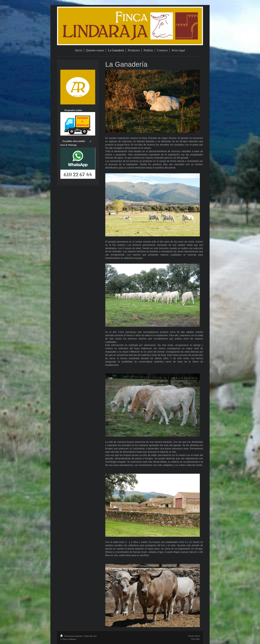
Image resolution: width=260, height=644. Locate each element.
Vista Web (195, 639)
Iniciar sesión (194, 636)
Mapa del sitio (91, 636)
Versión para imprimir (72, 636)
